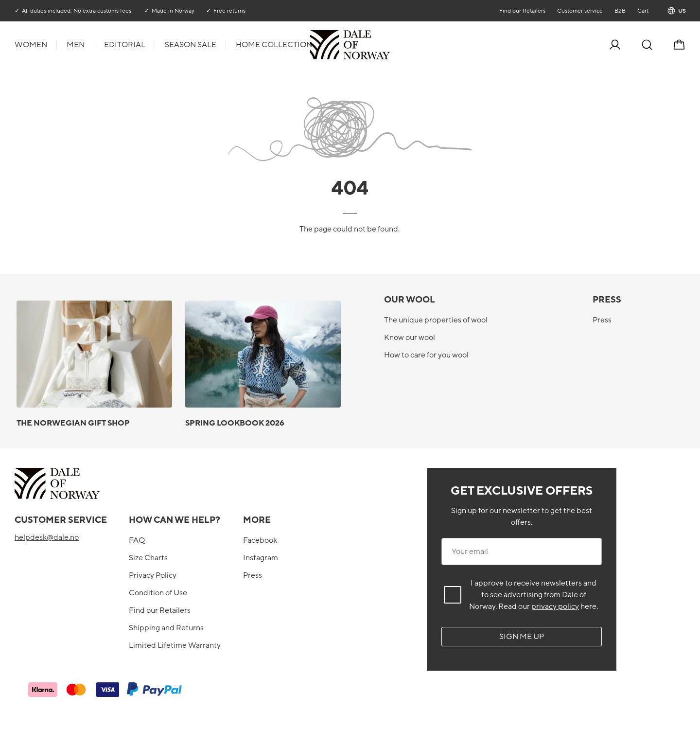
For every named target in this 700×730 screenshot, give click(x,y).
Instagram (261, 558)
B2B (620, 11)
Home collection (274, 45)
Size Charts (148, 558)
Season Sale (191, 45)
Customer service (579, 11)
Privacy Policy (153, 575)
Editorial (125, 45)
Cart (642, 11)
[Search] (647, 45)
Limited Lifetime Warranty (175, 645)
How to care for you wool (426, 355)
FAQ (137, 540)
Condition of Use (158, 593)
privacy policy (555, 606)
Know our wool (410, 338)
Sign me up (522, 637)
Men (76, 45)
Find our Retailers (522, 11)
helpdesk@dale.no (47, 537)
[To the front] (389, 45)
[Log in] (615, 45)
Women (31, 45)
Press (602, 320)
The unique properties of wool (436, 320)
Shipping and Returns (166, 628)
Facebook (260, 540)
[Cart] (679, 45)
